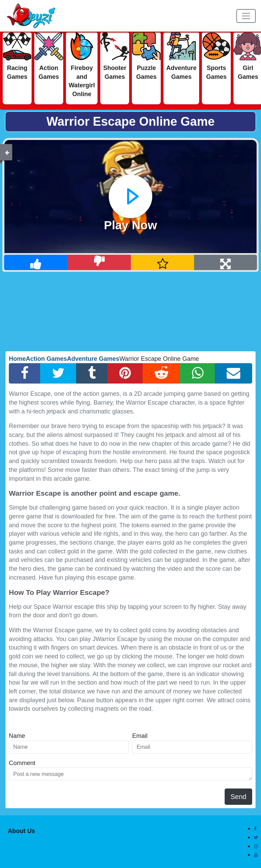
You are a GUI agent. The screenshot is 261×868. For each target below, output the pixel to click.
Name (17, 736)
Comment (22, 763)
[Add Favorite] (163, 262)
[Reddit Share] (161, 373)
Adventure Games (93, 359)
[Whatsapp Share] (197, 373)
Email (140, 736)
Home (17, 359)
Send (238, 797)
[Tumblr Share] (92, 373)
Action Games (46, 359)
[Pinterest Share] (125, 373)
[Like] (36, 262)
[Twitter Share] (58, 373)
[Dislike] (99, 262)
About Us (21, 831)
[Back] (7, 152)
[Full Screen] (225, 262)
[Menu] (246, 16)
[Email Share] (233, 373)
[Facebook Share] (25, 373)
